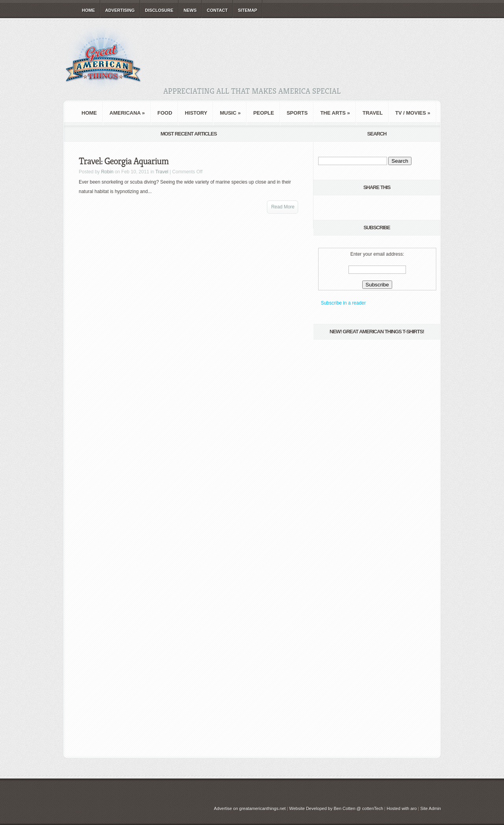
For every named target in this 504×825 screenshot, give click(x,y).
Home (88, 10)
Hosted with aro (402, 808)
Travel (373, 113)
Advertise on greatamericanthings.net (250, 808)
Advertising (120, 10)
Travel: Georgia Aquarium (124, 161)
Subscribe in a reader (343, 303)
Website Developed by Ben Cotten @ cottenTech (336, 808)
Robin (107, 172)
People (264, 113)
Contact (217, 10)
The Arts (335, 113)
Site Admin (431, 808)
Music (230, 113)
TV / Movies (413, 113)
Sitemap (247, 10)
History (196, 113)
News (190, 10)
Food (165, 113)
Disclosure (159, 10)
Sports (297, 113)
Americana (127, 113)
